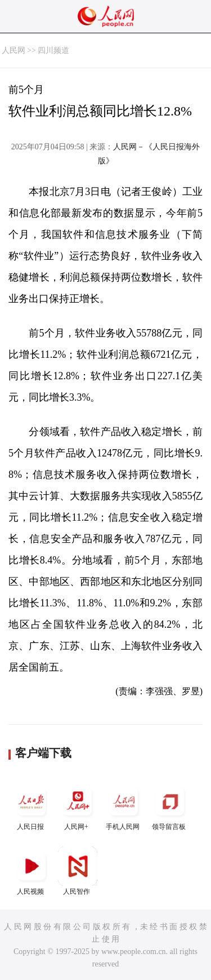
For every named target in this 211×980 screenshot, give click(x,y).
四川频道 (53, 50)
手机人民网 (124, 806)
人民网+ (78, 806)
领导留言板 (170, 806)
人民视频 (32, 871)
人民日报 (32, 806)
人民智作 (78, 871)
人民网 (14, 50)
